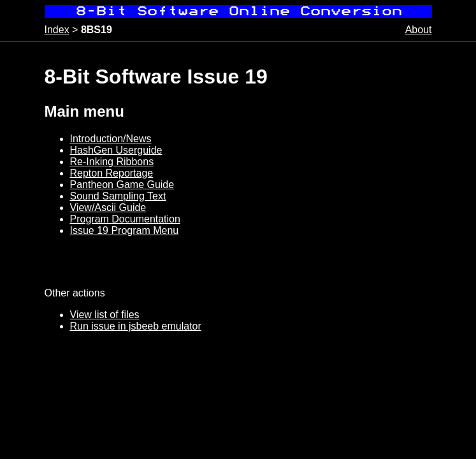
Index (57, 30)
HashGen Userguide (116, 150)
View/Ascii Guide (108, 208)
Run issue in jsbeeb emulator (136, 326)
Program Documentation (125, 219)
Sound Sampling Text (118, 196)
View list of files (105, 315)
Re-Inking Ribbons (112, 162)
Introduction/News (111, 139)
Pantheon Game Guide (122, 185)
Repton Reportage (112, 173)
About (419, 30)
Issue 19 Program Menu (125, 230)
